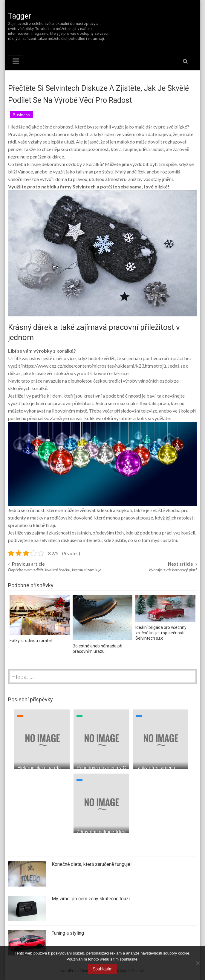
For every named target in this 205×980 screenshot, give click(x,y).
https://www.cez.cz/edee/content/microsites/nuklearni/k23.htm (88, 366)
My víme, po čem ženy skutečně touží (91, 899)
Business (21, 115)
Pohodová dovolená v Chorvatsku (111, 768)
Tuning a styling (68, 933)
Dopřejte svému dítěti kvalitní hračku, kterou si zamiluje (55, 570)
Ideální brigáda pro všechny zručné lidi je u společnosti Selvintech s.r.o (161, 633)
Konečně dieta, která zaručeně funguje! (92, 864)
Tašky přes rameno (155, 768)
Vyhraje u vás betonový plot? (173, 570)
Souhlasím (102, 969)
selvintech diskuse (58, 540)
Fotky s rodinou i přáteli (31, 641)
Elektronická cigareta (39, 768)
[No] (198, 963)
